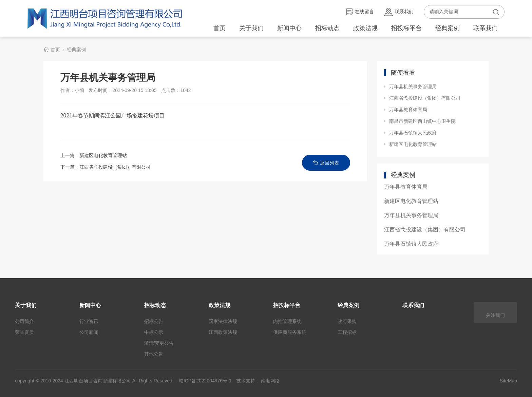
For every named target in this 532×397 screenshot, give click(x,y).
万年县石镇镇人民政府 (413, 133)
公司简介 (24, 321)
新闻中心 (289, 28)
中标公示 (154, 332)
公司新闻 (89, 332)
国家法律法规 (223, 321)
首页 (220, 28)
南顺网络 (270, 381)
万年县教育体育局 (408, 110)
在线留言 (360, 12)
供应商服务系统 (290, 332)
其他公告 (154, 354)
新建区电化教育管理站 (103, 155)
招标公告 (154, 321)
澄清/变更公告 (159, 343)
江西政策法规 (223, 332)
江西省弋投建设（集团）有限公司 (115, 167)
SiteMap (508, 381)
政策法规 (365, 28)
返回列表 (326, 163)
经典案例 (448, 28)
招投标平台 (406, 28)
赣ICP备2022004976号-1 (205, 381)
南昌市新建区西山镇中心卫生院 (422, 121)
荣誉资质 (24, 332)
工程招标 (347, 332)
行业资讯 (89, 321)
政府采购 (347, 321)
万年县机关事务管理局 (413, 87)
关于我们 (251, 28)
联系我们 (399, 12)
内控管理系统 (287, 321)
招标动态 (327, 28)
